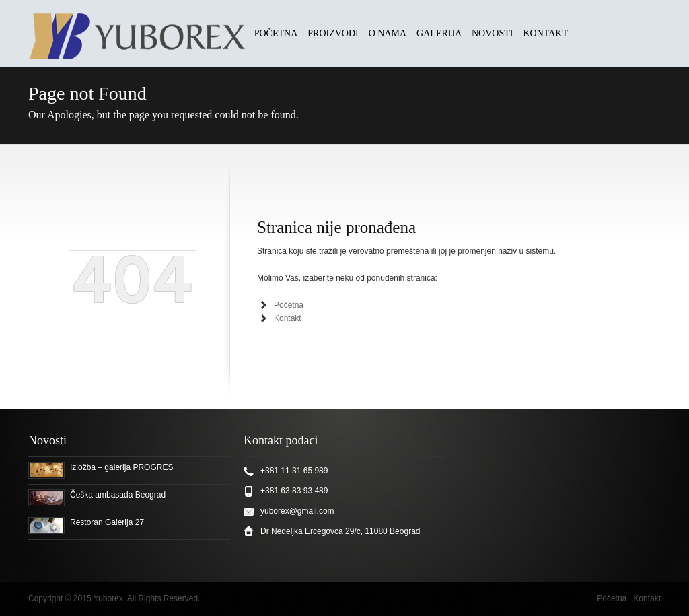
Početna (289, 305)
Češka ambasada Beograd (118, 495)
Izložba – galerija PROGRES (121, 467)
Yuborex (108, 598)
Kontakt (288, 318)
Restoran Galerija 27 (107, 522)
